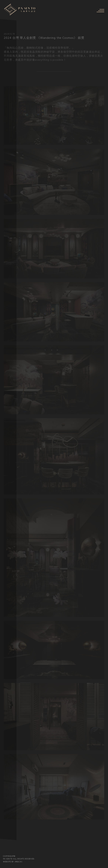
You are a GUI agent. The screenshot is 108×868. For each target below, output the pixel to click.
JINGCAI (18, 862)
